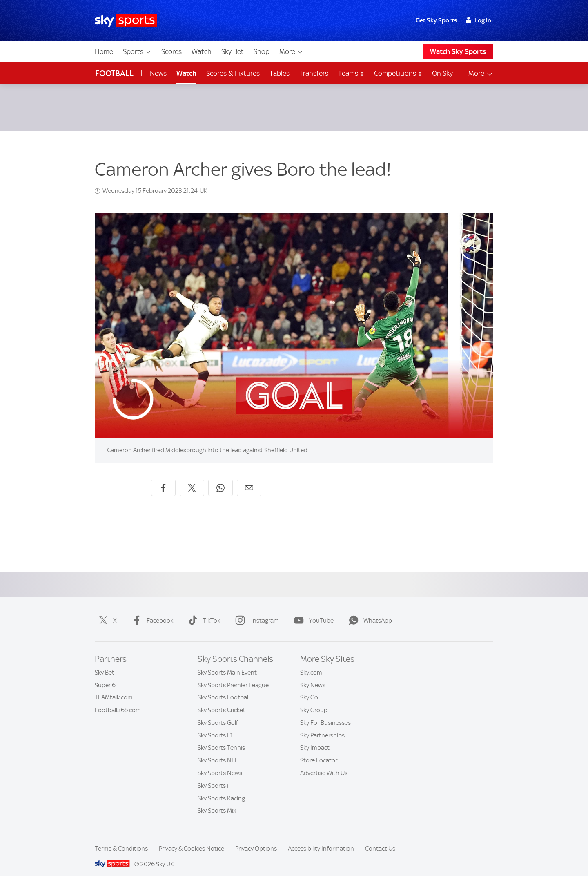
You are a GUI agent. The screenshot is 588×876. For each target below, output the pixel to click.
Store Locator (319, 751)
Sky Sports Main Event (227, 663)
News (158, 73)
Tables (280, 73)
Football (114, 73)
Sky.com (311, 663)
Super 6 (105, 675)
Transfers (314, 73)
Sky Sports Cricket (222, 700)
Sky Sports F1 (215, 726)
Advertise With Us (324, 763)
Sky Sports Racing (221, 789)
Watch (202, 51)
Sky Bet (233, 51)
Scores (171, 51)
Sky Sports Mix (217, 801)
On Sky (442, 73)
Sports (137, 51)
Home (104, 51)
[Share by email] (249, 478)
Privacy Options (256, 839)
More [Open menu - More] (481, 73)
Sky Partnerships (322, 726)
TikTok (203, 611)
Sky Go (309, 688)
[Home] (126, 21)
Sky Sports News (220, 763)
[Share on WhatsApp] (220, 478)
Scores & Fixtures (233, 73)
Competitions (398, 73)
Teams (351, 73)
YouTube (312, 611)
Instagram (255, 611)
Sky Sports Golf (218, 713)
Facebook (151, 611)
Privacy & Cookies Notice (192, 839)
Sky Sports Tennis (221, 738)
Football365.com (118, 700)
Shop (262, 51)
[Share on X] (192, 478)
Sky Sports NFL (218, 751)
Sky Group (314, 700)
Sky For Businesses (325, 713)
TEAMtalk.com (114, 688)
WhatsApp (369, 611)
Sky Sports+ (214, 776)
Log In (478, 20)
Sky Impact (315, 738)
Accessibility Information (321, 839)
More (291, 51)
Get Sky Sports (436, 20)
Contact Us (380, 839)
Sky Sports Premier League (233, 675)
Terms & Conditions (121, 839)
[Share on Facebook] (163, 478)
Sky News (313, 675)
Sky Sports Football (224, 688)
